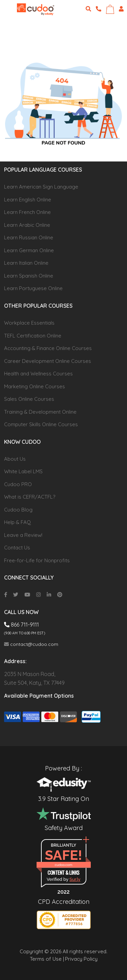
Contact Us (17, 548)
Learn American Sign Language (41, 187)
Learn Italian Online (26, 263)
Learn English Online (28, 200)
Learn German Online (29, 250)
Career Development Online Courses (48, 361)
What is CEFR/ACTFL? (30, 497)
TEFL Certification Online (33, 336)
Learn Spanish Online (29, 276)
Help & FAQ (17, 522)
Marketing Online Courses (35, 386)
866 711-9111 (22, 625)
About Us (15, 459)
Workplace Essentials (29, 323)
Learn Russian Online (29, 237)
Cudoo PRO (18, 484)
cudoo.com (63, 865)
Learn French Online (27, 212)
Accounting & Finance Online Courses (48, 348)
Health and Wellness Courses (38, 374)
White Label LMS (23, 471)
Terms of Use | (47, 959)
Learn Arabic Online (27, 225)
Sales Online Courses (29, 399)
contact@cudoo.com (31, 644)
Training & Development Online (40, 412)
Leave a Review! (23, 535)
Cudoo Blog (18, 510)
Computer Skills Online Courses (41, 424)
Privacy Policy (81, 959)
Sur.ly (75, 879)
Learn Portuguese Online (33, 288)
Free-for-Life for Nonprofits (37, 560)
